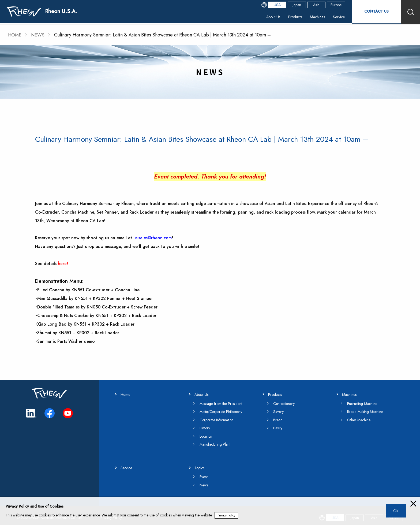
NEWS (39, 35)
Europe (332, 5)
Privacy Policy (227, 515)
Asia (312, 5)
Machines (311, 17)
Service (334, 17)
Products (286, 17)
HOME (15, 35)
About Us (262, 17)
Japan (293, 5)
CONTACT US (374, 12)
